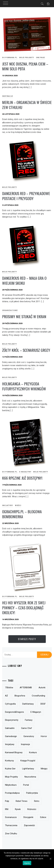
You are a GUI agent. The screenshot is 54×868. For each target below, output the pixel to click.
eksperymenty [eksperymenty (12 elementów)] (12, 720)
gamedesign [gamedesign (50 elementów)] (11, 736)
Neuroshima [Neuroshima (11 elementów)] (30, 777)
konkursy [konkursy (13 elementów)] (9, 761)
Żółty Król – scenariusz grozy (26, 350)
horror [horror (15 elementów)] (44, 736)
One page (40, 58)
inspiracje (7, 96)
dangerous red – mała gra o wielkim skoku (24, 281)
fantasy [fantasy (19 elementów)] (29, 720)
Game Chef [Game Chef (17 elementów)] (27, 728)
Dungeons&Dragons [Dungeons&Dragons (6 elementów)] (14, 712)
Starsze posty (27, 639)
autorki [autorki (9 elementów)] (42, 688)
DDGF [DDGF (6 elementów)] (43, 704)
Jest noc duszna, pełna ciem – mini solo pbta (25, 66)
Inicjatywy (8, 505)
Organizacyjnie (10, 310)
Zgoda (27, 863)
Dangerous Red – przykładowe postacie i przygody (26, 196)
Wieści (18, 505)
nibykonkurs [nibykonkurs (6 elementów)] (11, 785)
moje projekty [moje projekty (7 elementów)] (11, 777)
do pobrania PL (10, 58)
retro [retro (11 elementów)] (37, 801)
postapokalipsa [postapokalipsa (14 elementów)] (12, 793)
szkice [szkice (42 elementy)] (43, 817)
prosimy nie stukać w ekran (24, 317)
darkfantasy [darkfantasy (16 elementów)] (28, 704)
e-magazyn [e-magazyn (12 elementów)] (36, 712)
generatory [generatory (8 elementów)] (29, 736)
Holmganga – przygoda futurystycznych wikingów (24, 386)
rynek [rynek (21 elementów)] (18, 809)
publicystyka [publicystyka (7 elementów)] (32, 793)
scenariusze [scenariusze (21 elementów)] (11, 817)
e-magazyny (25, 472)
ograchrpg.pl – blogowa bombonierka (22, 514)
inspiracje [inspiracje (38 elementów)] (25, 744)
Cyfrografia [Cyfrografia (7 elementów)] (10, 704)
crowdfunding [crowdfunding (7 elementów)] (38, 696)
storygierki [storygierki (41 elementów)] (28, 817)
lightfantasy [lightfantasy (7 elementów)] (28, 769)
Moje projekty (27, 58)
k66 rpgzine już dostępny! (22, 478)
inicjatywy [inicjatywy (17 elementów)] (10, 744)
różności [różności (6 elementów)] (32, 809)
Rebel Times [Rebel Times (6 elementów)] (22, 801)
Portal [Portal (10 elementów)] (26, 785)
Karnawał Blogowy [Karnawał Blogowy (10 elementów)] (14, 752)
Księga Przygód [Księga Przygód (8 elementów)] (28, 761)
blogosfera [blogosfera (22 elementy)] (20, 696)
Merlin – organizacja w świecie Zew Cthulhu (27, 105)
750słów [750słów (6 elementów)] (9, 688)
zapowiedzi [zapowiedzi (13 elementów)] (29, 825)
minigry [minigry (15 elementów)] (44, 769)
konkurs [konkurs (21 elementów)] (33, 752)
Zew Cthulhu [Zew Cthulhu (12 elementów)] (11, 834)
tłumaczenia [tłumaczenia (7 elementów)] (11, 825)
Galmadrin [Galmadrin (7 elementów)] (10, 728)
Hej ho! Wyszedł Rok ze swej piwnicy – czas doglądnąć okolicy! (24, 608)
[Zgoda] (50, 859)
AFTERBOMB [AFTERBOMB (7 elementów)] (26, 688)
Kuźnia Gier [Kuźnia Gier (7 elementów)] (10, 769)
